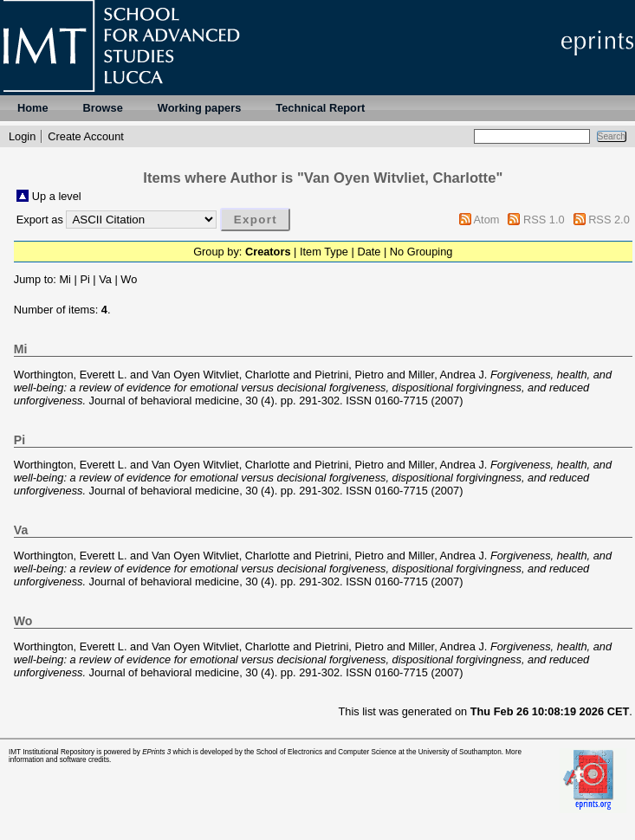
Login (22, 136)
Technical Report (320, 108)
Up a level (57, 196)
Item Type (324, 252)
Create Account (86, 136)
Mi (65, 279)
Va (105, 279)
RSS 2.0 (609, 220)
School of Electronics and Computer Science (327, 752)
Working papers (199, 108)
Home (33, 108)
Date (369, 252)
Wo (129, 279)
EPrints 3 (156, 752)
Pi (84, 279)
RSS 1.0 (544, 220)
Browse (103, 108)
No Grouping (421, 252)
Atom (487, 220)
